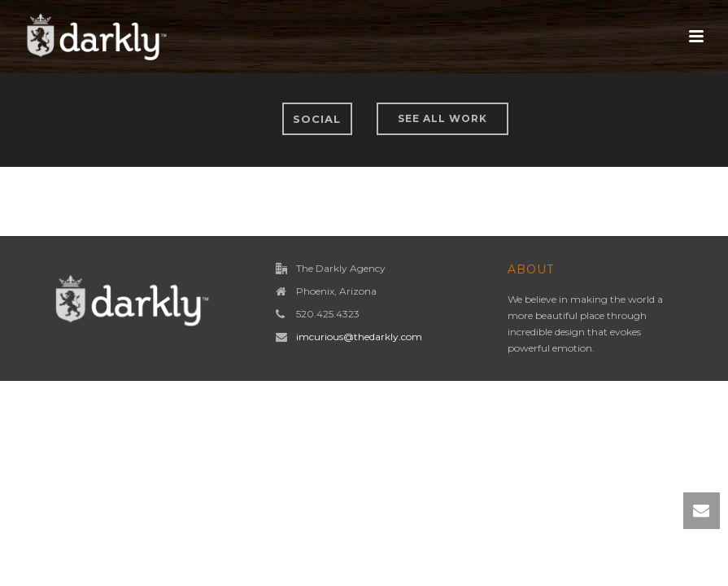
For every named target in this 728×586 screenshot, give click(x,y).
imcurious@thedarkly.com (359, 337)
